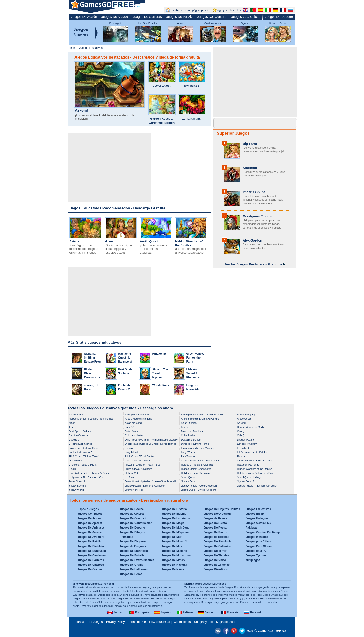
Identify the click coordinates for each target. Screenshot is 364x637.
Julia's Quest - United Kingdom (199, 490)
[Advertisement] (109, 167)
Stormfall (250, 168)
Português (139, 612)
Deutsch (207, 612)
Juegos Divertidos (216, 569)
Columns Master (134, 435)
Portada (79, 622)
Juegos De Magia (173, 523)
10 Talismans (191, 119)
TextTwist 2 (191, 86)
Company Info (203, 622)
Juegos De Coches (90, 569)
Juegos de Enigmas (133, 546)
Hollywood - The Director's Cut (86, 477)
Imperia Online (254, 192)
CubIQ (241, 435)
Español (163, 612)
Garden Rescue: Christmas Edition (162, 121)
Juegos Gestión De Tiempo (263, 532)
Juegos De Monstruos (176, 555)
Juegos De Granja (131, 565)
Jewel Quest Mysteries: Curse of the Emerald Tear (151, 482)
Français (230, 612)
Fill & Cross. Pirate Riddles (252, 452)
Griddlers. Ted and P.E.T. (83, 465)
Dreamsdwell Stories (80, 444)
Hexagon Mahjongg (248, 465)
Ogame (245, 23)
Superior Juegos (233, 133)
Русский (253, 612)
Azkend (82, 111)
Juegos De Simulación (218, 542)
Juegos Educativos (258, 509)
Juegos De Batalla (89, 542)
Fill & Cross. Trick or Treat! (84, 456)
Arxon (72, 423)
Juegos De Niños (173, 569)
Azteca (74, 241)
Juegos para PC (256, 551)
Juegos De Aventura (212, 17)
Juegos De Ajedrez (90, 523)
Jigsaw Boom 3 (77, 486)
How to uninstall (160, 622)
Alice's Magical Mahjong (139, 419)
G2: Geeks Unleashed (137, 461)
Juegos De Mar (171, 537)
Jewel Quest (162, 86)
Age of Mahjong (246, 415)
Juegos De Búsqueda (92, 551)
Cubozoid (74, 440)
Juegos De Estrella (132, 555)
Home (71, 48)
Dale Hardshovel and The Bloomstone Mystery (151, 440)
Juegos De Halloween (134, 569)
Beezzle (186, 427)
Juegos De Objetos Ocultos (222, 509)
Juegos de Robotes (216, 537)
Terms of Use (137, 622)
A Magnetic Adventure (137, 415)
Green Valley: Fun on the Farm (195, 358)
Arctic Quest (149, 241)
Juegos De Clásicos (91, 565)
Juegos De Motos (173, 560)
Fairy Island (132, 452)
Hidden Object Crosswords (92, 373)
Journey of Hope (134, 490)
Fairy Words (188, 452)
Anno (180, 23)
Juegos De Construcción (136, 523)
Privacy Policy (115, 622)
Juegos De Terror (215, 551)
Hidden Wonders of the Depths (189, 243)
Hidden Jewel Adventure (139, 469)
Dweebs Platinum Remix (195, 444)
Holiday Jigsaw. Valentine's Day (255, 473)
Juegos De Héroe (131, 574)
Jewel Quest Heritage (249, 477)
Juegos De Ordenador (218, 514)
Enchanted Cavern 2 (80, 452)
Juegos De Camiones (92, 555)
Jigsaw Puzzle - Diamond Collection (145, 486)
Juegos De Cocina (132, 509)
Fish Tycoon (188, 456)
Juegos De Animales (91, 528)
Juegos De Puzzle (180, 17)
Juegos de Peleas (215, 518)
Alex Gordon (253, 240)
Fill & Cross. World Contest (140, 456)
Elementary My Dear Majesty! (198, 448)
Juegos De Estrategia (134, 551)
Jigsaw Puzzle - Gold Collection (199, 486)
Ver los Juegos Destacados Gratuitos (255, 264)
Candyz (242, 431)
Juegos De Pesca (215, 528)
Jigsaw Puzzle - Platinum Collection (257, 486)
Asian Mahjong (133, 423)
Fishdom (242, 456)
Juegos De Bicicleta (91, 546)
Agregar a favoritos (229, 10)
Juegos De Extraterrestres (137, 560)
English (115, 612)
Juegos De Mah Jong (175, 528)
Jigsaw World (76, 490)
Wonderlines (161, 385)
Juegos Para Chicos (259, 546)
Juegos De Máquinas (175, 532)
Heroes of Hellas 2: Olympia (197, 465)
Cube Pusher (188, 435)
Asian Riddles (189, 423)
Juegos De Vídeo (215, 560)
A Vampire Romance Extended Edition (203, 415)
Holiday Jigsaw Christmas (196, 473)
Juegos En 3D (255, 514)
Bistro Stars (132, 431)
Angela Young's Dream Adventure (200, 419)
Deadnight (115, 23)
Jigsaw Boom (189, 481)
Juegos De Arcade (115, 17)
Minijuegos (253, 560)
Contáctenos (182, 622)
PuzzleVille (159, 354)
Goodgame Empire (257, 216)
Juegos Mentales (257, 537)
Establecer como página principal (191, 10)
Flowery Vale (76, 461)
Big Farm (250, 144)
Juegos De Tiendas (216, 555)
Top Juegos (95, 622)
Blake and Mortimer (192, 431)
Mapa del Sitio (226, 622)
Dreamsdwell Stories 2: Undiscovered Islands (151, 444)
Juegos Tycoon (256, 555)
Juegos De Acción (84, 17)
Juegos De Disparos (133, 542)
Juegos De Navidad (174, 565)
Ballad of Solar (278, 23)
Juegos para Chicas (246, 17)
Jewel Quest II (77, 481)
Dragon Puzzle (246, 440)
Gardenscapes (213, 23)
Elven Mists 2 (245, 448)
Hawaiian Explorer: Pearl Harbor (143, 465)
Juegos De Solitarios (217, 546)
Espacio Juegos (88, 509)
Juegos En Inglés (257, 518)
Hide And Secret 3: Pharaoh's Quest (89, 473)
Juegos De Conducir (133, 518)
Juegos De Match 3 (174, 542)
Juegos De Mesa (172, 546)
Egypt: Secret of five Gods (84, 448)
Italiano (185, 612)
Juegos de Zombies (217, 565)
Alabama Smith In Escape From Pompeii (92, 419)
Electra (129, 448)
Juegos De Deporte (279, 17)
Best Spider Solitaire (80, 431)
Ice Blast (130, 477)
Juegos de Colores (132, 514)
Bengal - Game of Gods (251, 427)
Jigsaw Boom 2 (246, 481)
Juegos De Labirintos (176, 518)
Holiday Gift (132, 473)
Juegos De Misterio (174, 551)
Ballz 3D (130, 427)
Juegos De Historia (174, 509)
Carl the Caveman (79, 435)
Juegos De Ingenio (174, 514)
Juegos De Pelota (215, 523)
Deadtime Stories (191, 440)
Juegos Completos (90, 514)
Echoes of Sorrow (247, 444)
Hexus (109, 241)
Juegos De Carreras (147, 17)
